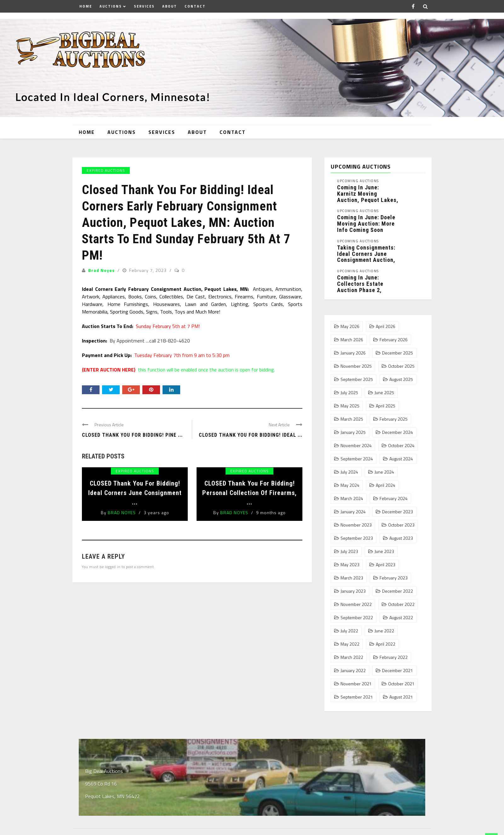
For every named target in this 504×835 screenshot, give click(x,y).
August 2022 (401, 618)
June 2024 (384, 472)
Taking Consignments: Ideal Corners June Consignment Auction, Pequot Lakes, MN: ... (366, 257)
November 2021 (356, 684)
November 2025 (356, 366)
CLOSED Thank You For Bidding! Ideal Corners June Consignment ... (135, 493)
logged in (113, 567)
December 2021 (398, 671)
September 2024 (357, 459)
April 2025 (386, 406)
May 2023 (350, 565)
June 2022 (384, 631)
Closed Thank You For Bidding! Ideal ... (251, 435)
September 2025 (357, 379)
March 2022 (352, 657)
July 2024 (349, 472)
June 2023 (384, 551)
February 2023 (394, 578)
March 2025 (352, 419)
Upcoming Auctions (358, 181)
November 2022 (356, 604)
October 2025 (401, 366)
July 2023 (349, 551)
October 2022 (401, 604)
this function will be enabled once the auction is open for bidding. (178, 370)
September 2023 (357, 538)
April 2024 (386, 485)
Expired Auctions (106, 170)
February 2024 (394, 498)
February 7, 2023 (149, 270)
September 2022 (357, 618)
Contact (195, 6)
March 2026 (352, 340)
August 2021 (401, 697)
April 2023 (386, 565)
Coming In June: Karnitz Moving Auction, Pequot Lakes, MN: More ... (368, 197)
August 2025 (401, 379)
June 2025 (384, 393)
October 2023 (401, 525)
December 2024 (398, 432)
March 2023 (352, 578)
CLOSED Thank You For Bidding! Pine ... (132, 435)
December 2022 (398, 591)
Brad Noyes (101, 270)
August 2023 (401, 538)
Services (144, 6)
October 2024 (401, 446)
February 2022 (394, 657)
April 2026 (386, 326)
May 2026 (350, 326)
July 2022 (349, 631)
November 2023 (356, 525)
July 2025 (349, 393)
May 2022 (350, 644)
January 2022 (353, 671)
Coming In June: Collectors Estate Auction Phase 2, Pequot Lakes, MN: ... (365, 287)
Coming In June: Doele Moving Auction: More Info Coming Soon (366, 224)
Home (86, 6)
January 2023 (353, 591)
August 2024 (401, 459)
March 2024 (352, 498)
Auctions (111, 6)
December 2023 (398, 512)
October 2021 (401, 684)
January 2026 (353, 353)
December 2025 (398, 353)
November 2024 (356, 446)
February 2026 (394, 340)
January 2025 (353, 432)
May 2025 (350, 406)
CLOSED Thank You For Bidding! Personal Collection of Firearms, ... (249, 493)
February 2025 (394, 419)
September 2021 (357, 697)
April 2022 (386, 644)
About (170, 6)
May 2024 (350, 485)
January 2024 (353, 512)
